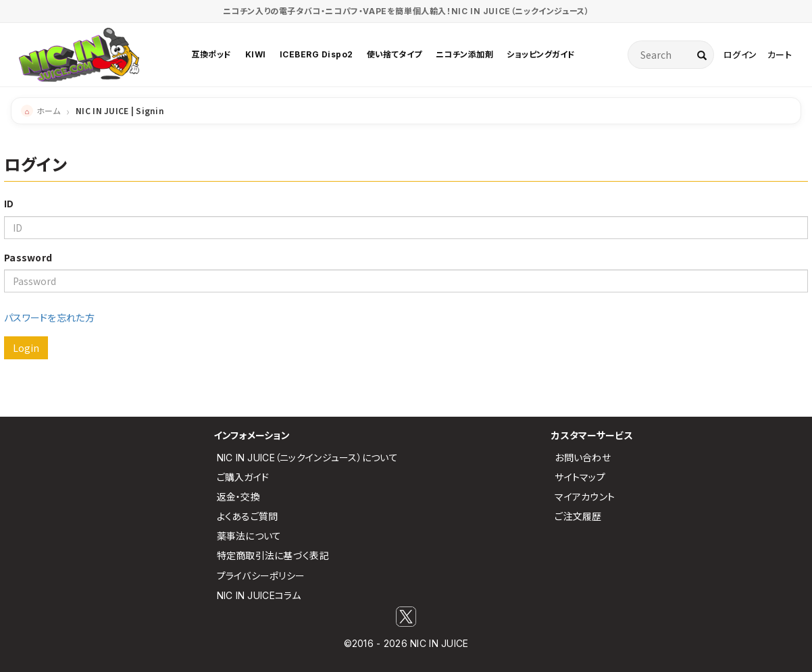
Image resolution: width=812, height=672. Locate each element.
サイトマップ (580, 477)
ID (9, 203)
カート (780, 54)
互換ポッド (211, 54)
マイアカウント (585, 497)
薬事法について (249, 536)
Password (28, 257)
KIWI (256, 54)
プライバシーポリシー (261, 576)
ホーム (48, 110)
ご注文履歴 (578, 516)
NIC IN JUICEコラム (259, 595)
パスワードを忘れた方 (49, 317)
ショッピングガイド (541, 54)
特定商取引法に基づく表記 (273, 555)
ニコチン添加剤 (464, 54)
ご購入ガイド (243, 477)
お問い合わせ (583, 458)
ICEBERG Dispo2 (316, 54)
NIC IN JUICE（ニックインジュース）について (308, 458)
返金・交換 (238, 497)
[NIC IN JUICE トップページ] (79, 55)
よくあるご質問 (248, 516)
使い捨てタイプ (395, 54)
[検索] (702, 55)
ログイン (740, 54)
